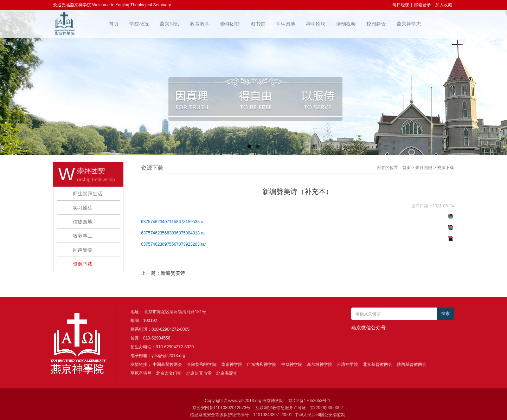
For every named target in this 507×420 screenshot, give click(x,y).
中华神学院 (292, 364)
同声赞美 (83, 250)
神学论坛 (316, 24)
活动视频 (346, 24)
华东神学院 (232, 364)
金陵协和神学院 (202, 364)
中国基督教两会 (167, 364)
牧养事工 (83, 236)
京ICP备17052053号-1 (309, 401)
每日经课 (401, 5)
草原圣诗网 (141, 373)
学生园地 (285, 24)
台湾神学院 (347, 364)
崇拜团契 (230, 24)
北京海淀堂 (227, 373)
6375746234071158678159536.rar (174, 222)
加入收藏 (444, 5)
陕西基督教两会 (412, 364)
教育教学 (200, 24)
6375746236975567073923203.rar (174, 244)
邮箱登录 (422, 5)
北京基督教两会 (378, 364)
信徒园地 (83, 222)
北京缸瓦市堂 (199, 373)
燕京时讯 (169, 24)
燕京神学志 (409, 24)
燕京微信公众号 (368, 328)
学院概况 (139, 24)
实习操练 (83, 208)
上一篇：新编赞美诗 (163, 273)
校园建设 (376, 24)
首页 (114, 24)
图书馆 (258, 24)
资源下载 (83, 264)
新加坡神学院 (320, 364)
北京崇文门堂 (169, 373)
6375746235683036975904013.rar (174, 233)
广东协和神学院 (262, 364)
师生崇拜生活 (88, 194)
